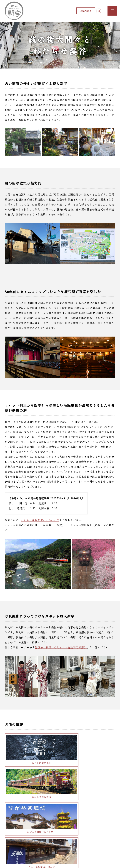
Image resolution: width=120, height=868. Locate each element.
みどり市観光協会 (32, 747)
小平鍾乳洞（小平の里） (88, 804)
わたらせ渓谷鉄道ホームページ (40, 520)
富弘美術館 (32, 833)
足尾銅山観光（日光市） (88, 833)
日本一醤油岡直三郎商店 (88, 775)
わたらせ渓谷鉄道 (88, 747)
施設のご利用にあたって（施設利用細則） (61, 647)
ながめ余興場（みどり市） (32, 775)
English (81, 11)
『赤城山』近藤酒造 (32, 804)
